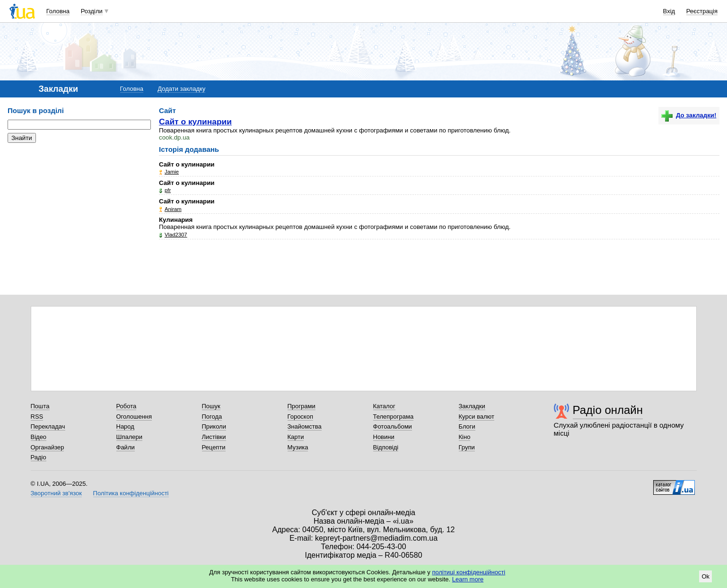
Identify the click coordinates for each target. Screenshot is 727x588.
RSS (37, 417)
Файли (126, 447)
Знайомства (305, 426)
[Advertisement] (79, 208)
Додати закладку (181, 89)
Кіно (465, 437)
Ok (705, 576)
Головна (58, 11)
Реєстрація (702, 11)
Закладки (472, 406)
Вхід (669, 11)
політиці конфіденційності (469, 572)
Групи (467, 447)
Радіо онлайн (608, 410)
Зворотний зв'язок (56, 493)
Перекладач (48, 426)
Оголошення (134, 417)
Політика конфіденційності (131, 493)
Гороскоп (300, 417)
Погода (212, 417)
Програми (302, 406)
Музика (298, 447)
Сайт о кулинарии (195, 122)
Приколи (214, 426)
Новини (384, 437)
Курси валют (477, 417)
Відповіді (386, 447)
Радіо (39, 457)
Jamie (172, 172)
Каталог (384, 406)
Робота (127, 406)
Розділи (92, 11)
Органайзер (48, 447)
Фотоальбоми (393, 426)
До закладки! (689, 115)
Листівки (214, 437)
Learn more (468, 579)
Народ (125, 426)
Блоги (467, 426)
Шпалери (130, 437)
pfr (168, 190)
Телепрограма (394, 417)
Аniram (173, 209)
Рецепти (214, 447)
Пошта (40, 406)
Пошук (211, 406)
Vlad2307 (176, 235)
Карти (296, 437)
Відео (39, 437)
